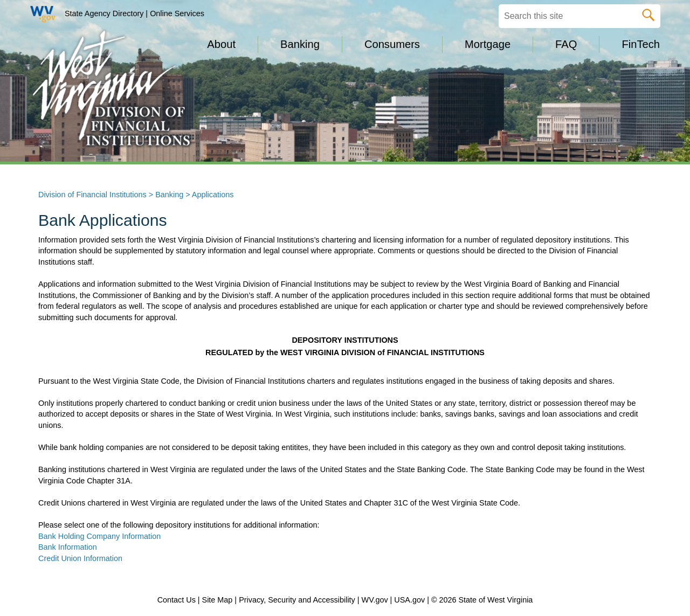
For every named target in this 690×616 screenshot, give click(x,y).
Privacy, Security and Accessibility (297, 600)
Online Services (177, 13)
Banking (169, 195)
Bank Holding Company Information (101, 536)
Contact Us (177, 600)
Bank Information (68, 547)
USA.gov (409, 600)
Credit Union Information (80, 558)
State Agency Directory (104, 13)
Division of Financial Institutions (92, 195)
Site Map (218, 600)
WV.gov (375, 600)
